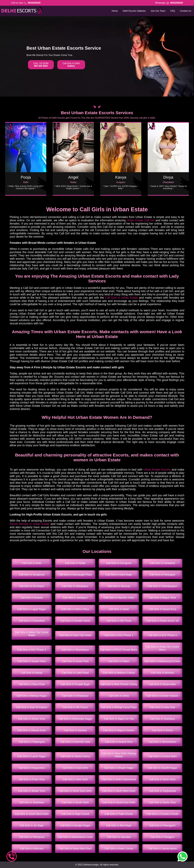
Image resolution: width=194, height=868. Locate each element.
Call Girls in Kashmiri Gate (75, 742)
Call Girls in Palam (119, 661)
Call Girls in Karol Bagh (119, 575)
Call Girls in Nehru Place (75, 609)
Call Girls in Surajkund (32, 575)
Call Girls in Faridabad (162, 563)
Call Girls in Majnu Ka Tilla (119, 719)
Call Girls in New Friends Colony (119, 684)
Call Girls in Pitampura (32, 837)
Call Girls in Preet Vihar (32, 779)
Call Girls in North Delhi (162, 779)
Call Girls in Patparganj (32, 742)
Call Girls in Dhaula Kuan (32, 730)
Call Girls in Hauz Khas (32, 684)
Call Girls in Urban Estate (121, 298)
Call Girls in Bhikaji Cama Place (119, 707)
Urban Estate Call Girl (141, 220)
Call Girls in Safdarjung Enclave (162, 661)
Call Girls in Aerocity (119, 586)
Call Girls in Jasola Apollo (162, 849)
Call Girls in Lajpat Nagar (32, 609)
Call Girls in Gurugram (119, 563)
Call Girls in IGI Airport (32, 586)
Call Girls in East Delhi (75, 768)
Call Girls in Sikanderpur (75, 650)
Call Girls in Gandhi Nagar (162, 768)
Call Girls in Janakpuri (75, 598)
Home (115, 11)
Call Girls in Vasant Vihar (32, 661)
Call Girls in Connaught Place (75, 575)
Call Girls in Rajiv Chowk (75, 814)
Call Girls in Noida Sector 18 (162, 621)
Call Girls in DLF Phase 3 (162, 635)
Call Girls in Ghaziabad (32, 621)
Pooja (26, 177)
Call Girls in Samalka (119, 837)
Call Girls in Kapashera (32, 768)
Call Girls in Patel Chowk (119, 814)
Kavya (121, 177)
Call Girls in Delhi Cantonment (119, 779)
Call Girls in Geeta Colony (75, 756)
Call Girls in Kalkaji (32, 673)
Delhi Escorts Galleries (134, 11)
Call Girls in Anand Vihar (119, 742)
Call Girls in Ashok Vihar (32, 719)
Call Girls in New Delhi (75, 779)
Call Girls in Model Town (32, 791)
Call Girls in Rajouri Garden (119, 730)
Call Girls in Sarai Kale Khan (75, 849)
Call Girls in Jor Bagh (32, 825)
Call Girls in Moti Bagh (119, 825)
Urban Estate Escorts (157, 470)
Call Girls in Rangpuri (162, 837)
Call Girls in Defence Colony (119, 673)
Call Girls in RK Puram (75, 707)
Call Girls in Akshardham (162, 742)
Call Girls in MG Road (119, 621)
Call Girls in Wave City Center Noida (32, 634)
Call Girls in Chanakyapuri (162, 586)
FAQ (173, 11)
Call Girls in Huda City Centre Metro (162, 648)
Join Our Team (158, 11)
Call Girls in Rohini (162, 730)
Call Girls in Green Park (75, 661)
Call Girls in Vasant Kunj (162, 609)
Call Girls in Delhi (32, 563)
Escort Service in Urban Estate (30, 524)
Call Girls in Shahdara (162, 719)
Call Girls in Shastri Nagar (119, 768)
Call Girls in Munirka (162, 673)
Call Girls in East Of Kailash (32, 707)
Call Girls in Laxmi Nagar (32, 756)
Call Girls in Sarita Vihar (162, 802)
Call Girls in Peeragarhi (162, 825)
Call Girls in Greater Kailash (162, 696)
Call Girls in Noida (75, 563)
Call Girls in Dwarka (32, 598)
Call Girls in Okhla (119, 696)
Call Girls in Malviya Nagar (32, 696)
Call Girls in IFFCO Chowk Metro (119, 650)
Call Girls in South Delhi (75, 802)
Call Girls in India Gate (162, 707)
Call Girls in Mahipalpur (75, 586)
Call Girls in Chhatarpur (75, 696)
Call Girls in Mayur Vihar (162, 598)
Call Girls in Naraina (75, 730)
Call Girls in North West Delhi (119, 791)
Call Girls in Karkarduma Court (75, 837)
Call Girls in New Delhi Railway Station (119, 755)
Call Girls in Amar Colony (119, 849)
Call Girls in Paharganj (162, 575)
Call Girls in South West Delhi (32, 814)
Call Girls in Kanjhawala (162, 791)
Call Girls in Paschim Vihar (119, 598)
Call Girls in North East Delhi (75, 791)
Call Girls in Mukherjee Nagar (75, 719)
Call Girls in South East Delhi (119, 802)
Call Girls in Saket (119, 609)
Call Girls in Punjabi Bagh (75, 684)
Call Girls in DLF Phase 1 (119, 635)
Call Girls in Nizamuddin (162, 684)
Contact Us (186, 11)
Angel (73, 177)
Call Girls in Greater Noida (75, 621)
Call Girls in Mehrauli (32, 849)
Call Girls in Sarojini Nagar (75, 825)
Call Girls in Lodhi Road (75, 673)
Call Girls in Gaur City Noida (75, 635)
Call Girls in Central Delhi (162, 756)
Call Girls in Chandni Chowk (162, 814)
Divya (168, 177)
